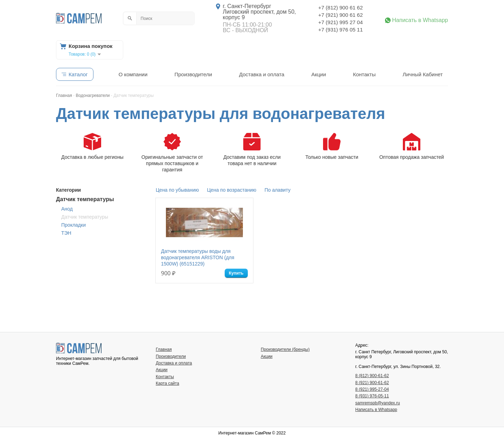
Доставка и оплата (262, 74)
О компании (133, 74)
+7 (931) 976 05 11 (340, 30)
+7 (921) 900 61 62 (340, 15)
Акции (318, 74)
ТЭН (66, 233)
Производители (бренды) (285, 349)
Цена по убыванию (177, 190)
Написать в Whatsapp (420, 20)
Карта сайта (167, 383)
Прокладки (73, 225)
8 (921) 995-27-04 (372, 389)
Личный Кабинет (423, 74)
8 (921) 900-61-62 (372, 383)
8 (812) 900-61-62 (372, 376)
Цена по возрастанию (232, 190)
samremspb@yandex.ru (378, 403)
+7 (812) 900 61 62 (340, 8)
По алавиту (278, 190)
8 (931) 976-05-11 (372, 396)
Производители (193, 74)
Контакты (364, 74)
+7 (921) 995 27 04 (340, 22)
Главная (164, 349)
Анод (67, 209)
